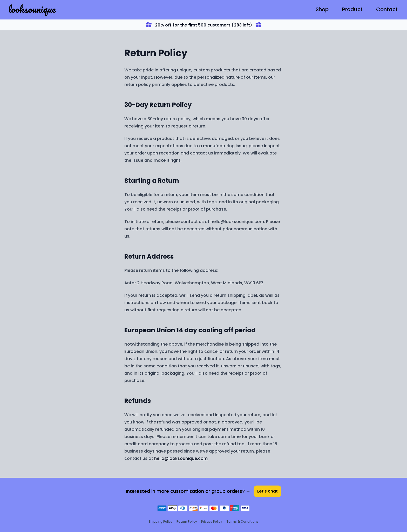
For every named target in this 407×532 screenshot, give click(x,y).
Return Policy (187, 522)
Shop (322, 9)
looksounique (32, 9)
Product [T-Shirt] (352, 9)
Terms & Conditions (242, 522)
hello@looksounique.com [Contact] (181, 458)
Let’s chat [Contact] (267, 491)
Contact (387, 9)
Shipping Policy (161, 522)
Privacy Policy (212, 522)
